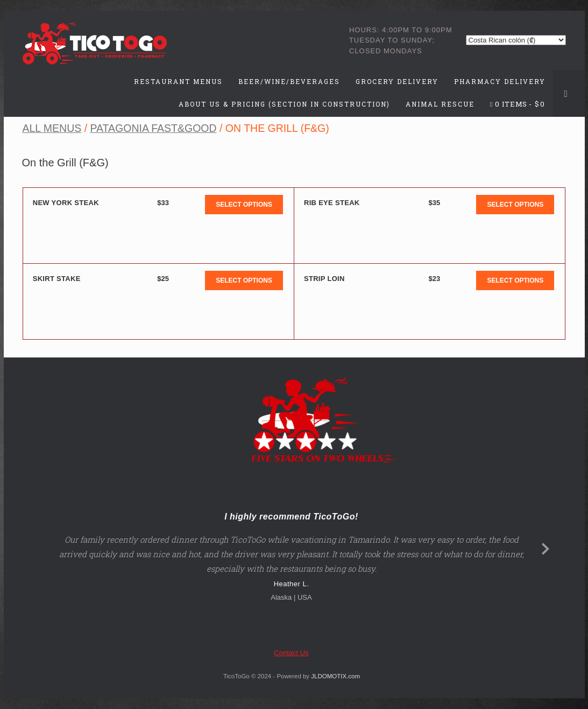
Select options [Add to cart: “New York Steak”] (244, 205)
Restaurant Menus (178, 81)
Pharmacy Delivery (500, 81)
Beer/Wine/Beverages (289, 81)
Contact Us (291, 653)
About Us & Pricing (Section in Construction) (284, 104)
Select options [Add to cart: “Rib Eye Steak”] (515, 205)
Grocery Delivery (397, 81)
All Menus (52, 128)
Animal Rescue (440, 104)
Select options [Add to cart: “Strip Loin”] (515, 280)
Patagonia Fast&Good (153, 128)
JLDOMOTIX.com (335, 676)
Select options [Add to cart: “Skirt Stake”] (244, 280)
